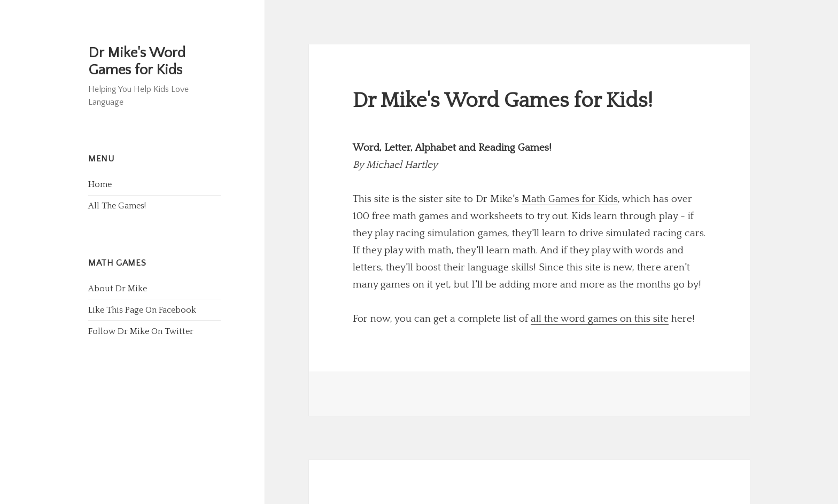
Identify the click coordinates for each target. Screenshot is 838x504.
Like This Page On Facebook (142, 310)
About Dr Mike (118, 289)
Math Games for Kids (570, 199)
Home (100, 184)
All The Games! (117, 206)
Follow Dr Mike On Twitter (141, 331)
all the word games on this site (600, 319)
